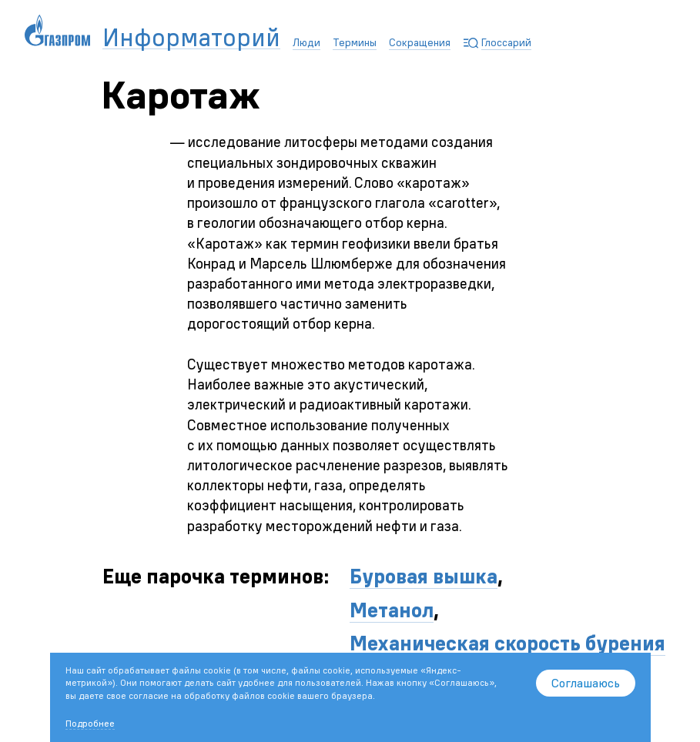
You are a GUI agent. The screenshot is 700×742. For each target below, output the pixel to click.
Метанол (392, 610)
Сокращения (420, 42)
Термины (355, 42)
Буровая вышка (424, 576)
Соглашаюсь (586, 683)
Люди (306, 42)
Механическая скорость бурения (507, 643)
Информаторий (191, 38)
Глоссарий (506, 42)
